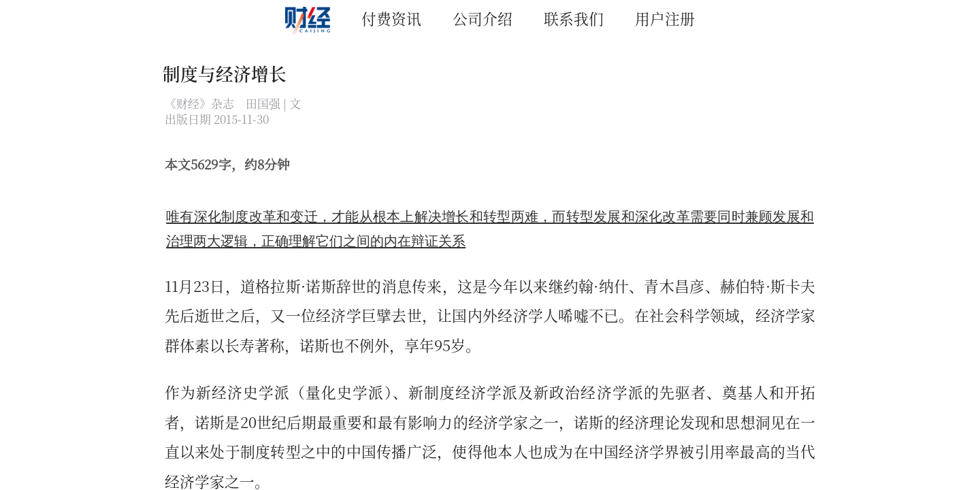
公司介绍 (483, 18)
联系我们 (574, 18)
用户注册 (665, 18)
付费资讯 (391, 18)
